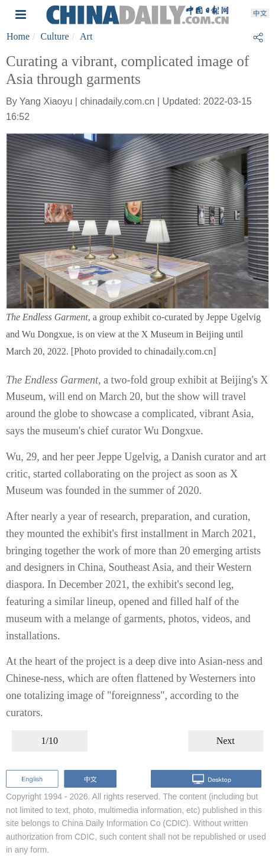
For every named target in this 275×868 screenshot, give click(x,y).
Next (226, 741)
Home (18, 36)
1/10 (50, 741)
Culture (55, 36)
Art (86, 36)
